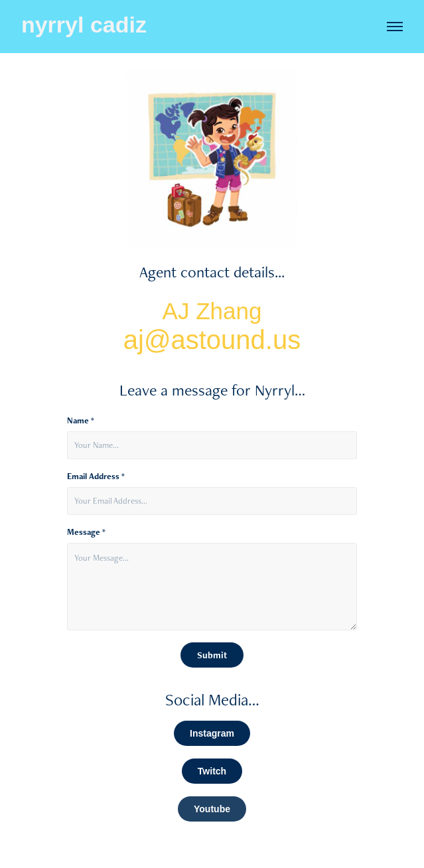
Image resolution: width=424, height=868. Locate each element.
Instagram (212, 733)
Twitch (212, 771)
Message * (86, 532)
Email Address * (96, 476)
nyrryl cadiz (84, 25)
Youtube (212, 809)
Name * (81, 421)
